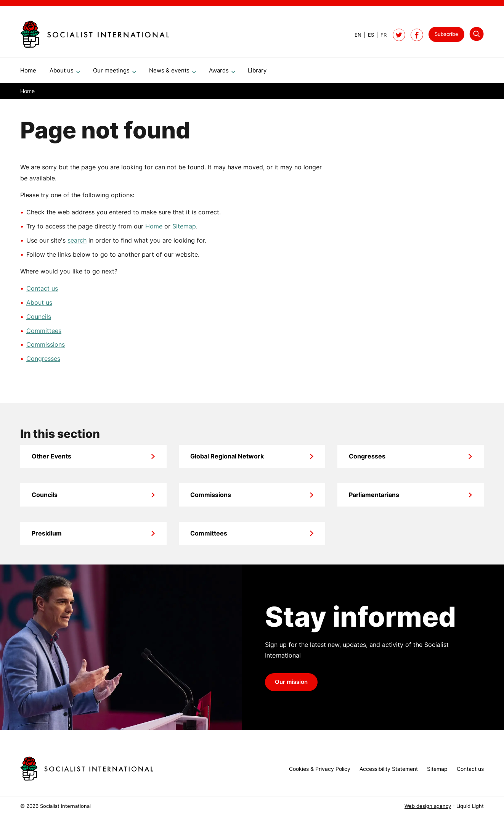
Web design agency (428, 806)
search (77, 243)
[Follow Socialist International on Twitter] (399, 35)
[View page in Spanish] (368, 35)
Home (154, 229)
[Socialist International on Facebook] (417, 35)
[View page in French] (380, 35)
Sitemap (184, 229)
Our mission (291, 685)
